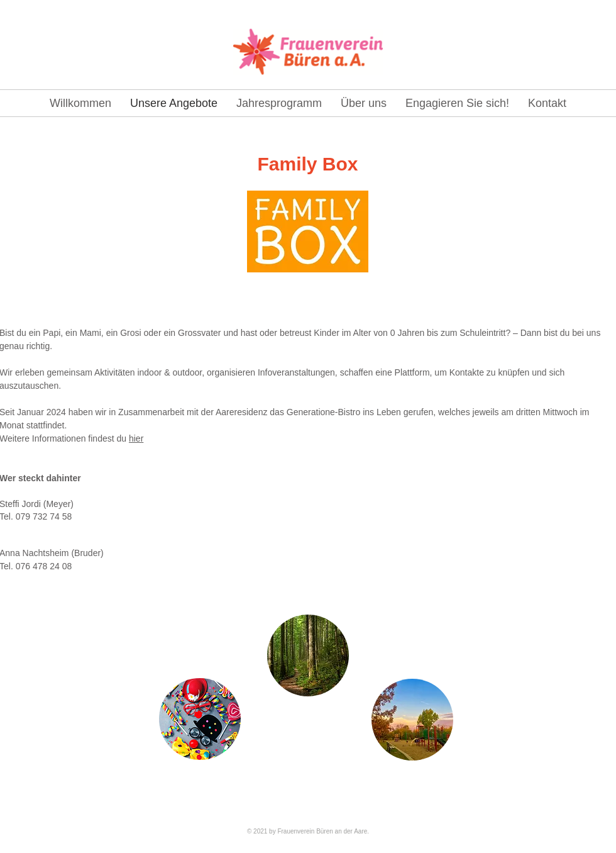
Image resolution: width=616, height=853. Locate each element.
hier (136, 438)
